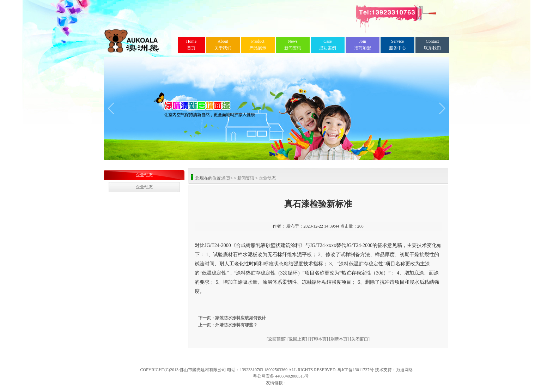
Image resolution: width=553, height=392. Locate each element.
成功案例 (328, 45)
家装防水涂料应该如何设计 (241, 318)
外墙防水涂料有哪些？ (236, 325)
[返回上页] (297, 339)
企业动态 (144, 175)
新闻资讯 (293, 45)
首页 (191, 45)
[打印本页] (318, 339)
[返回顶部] (276, 339)
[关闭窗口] (360, 339)
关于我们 (223, 45)
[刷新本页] (339, 339)
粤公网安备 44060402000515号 (281, 376)
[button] (111, 108)
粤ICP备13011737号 (355, 370)
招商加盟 (363, 45)
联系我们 (432, 45)
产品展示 (258, 45)
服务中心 (397, 45)
